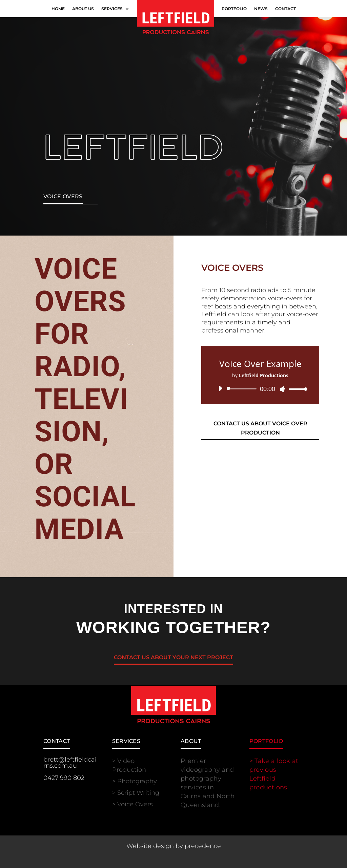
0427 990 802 (64, 778)
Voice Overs (135, 804)
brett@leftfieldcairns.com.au (70, 763)
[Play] (220, 388)
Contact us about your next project (173, 657)
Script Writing (138, 793)
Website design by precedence (174, 846)
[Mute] (283, 389)
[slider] (243, 389)
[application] (260, 389)
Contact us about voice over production (260, 428)
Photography (137, 781)
